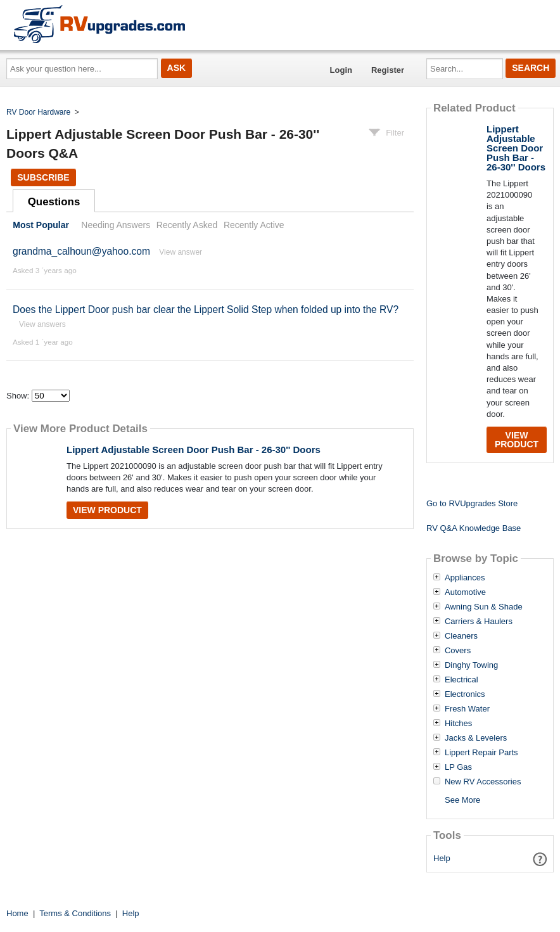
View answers (42, 324)
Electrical (461, 680)
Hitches (458, 724)
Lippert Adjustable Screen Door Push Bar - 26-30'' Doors (194, 450)
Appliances (465, 578)
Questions (54, 202)
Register (388, 70)
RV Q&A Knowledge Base (474, 528)
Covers (458, 651)
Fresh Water (467, 709)
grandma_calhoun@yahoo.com (81, 251)
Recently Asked (187, 225)
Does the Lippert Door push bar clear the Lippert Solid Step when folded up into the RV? (206, 310)
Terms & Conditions (75, 913)
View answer (181, 252)
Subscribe (43, 177)
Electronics (465, 694)
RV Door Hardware (38, 112)
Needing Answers (116, 225)
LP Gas (458, 767)
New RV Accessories (483, 782)
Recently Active (254, 225)
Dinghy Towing (471, 665)
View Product (107, 510)
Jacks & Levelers (476, 738)
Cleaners (461, 636)
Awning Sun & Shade (484, 607)
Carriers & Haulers (479, 622)
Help (442, 858)
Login (341, 70)
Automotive (465, 592)
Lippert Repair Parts (481, 753)
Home (17, 913)
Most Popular (41, 225)
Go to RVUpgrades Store (472, 503)
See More (462, 800)
